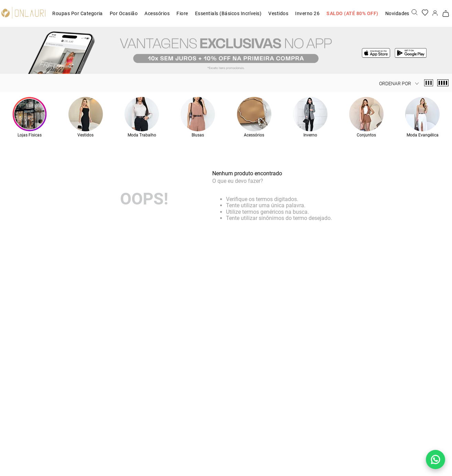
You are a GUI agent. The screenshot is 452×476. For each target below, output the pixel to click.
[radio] (429, 83)
